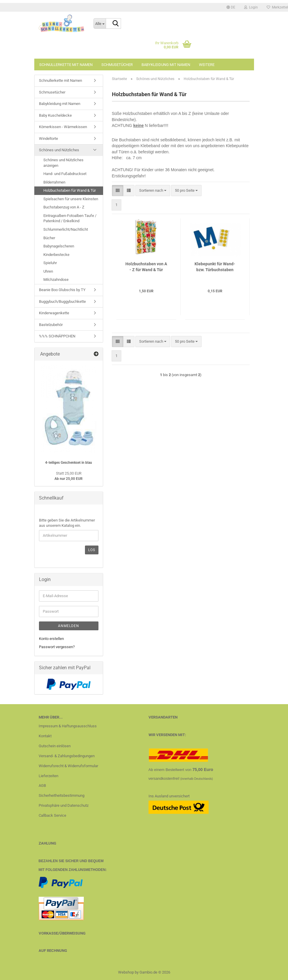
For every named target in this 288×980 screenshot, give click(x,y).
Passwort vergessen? (57, 647)
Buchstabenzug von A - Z (64, 207)
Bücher (49, 238)
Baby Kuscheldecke (55, 115)
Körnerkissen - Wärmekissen (63, 127)
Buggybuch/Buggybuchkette (62, 302)
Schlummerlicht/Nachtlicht (66, 229)
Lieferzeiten (48, 776)
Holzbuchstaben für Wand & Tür (70, 190)
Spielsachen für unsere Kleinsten (71, 199)
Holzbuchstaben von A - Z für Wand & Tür (146, 267)
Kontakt (45, 736)
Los (92, 550)
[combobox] (153, 191)
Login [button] (251, 7)
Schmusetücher (117, 65)
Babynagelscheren (59, 246)
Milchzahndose (56, 280)
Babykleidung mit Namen (166, 65)
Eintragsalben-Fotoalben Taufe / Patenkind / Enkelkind (70, 218)
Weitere (207, 65)
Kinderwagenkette (54, 313)
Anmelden (69, 626)
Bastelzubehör (51, 325)
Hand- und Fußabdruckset (65, 174)
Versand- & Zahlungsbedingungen (67, 756)
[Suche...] (100, 23)
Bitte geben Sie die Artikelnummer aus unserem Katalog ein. (67, 523)
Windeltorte (48, 139)
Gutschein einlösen (55, 746)
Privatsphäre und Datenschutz (64, 805)
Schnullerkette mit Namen (66, 65)
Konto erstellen (51, 639)
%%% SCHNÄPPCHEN (57, 336)
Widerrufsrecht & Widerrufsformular (68, 766)
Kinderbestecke (56, 255)
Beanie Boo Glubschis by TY (62, 290)
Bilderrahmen (54, 182)
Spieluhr (50, 263)
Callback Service (52, 815)
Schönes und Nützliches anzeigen (63, 163)
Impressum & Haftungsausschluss (68, 726)
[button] (231, 7)
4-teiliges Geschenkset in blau (69, 463)
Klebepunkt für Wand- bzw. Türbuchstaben (215, 267)
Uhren (48, 271)
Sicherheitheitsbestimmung (62, 795)
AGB (42, 785)
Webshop (126, 972)
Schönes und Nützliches (59, 150)
